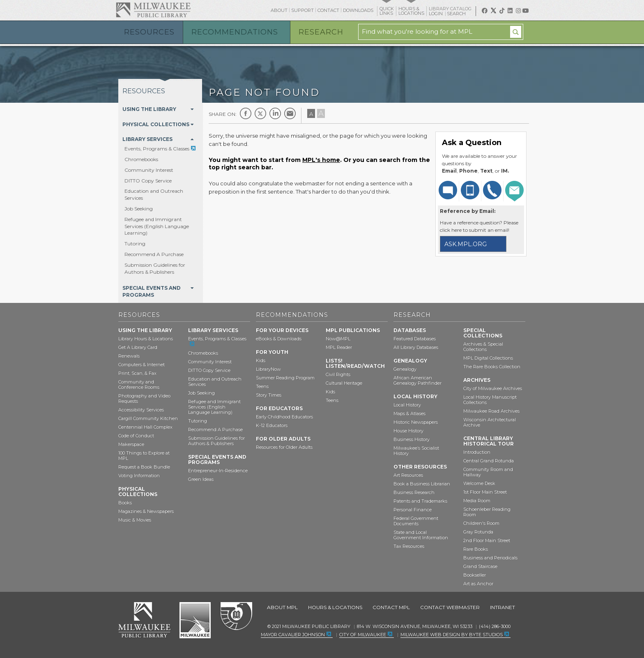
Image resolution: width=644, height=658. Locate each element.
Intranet (503, 607)
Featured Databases (415, 339)
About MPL (282, 607)
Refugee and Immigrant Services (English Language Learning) (157, 226)
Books (125, 503)
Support (302, 10)
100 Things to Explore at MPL (144, 456)
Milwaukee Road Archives (491, 411)
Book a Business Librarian (422, 484)
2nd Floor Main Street (487, 540)
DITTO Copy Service (148, 181)
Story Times (269, 395)
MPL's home (321, 160)
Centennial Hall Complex (145, 427)
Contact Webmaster (450, 607)
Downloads (358, 10)
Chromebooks (141, 159)
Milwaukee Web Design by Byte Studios (452, 635)
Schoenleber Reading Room (487, 512)
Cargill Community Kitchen (148, 418)
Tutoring (135, 244)
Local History (407, 405)
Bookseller (475, 575)
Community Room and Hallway (488, 472)
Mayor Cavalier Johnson (293, 635)
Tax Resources (409, 546)
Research (321, 32)
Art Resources (408, 475)
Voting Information (139, 476)
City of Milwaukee (195, 620)
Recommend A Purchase (154, 254)
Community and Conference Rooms (139, 384)
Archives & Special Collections (483, 347)
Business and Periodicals (490, 558)
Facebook (246, 113)
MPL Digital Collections (488, 358)
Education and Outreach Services (215, 382)
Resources (149, 32)
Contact (328, 10)
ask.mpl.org (466, 244)
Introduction (477, 452)
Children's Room (481, 523)
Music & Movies (135, 520)
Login (436, 14)
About (279, 10)
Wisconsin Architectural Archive (490, 422)
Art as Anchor (478, 584)
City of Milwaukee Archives (493, 388)
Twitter (260, 113)
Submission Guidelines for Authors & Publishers (155, 268)
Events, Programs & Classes (157, 149)
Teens (262, 386)
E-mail (290, 113)
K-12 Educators (272, 425)
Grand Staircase (480, 566)
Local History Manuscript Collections (490, 400)
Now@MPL (338, 339)
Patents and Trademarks (420, 501)
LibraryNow (268, 369)
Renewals (129, 356)
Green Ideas (201, 479)
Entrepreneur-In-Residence (218, 471)
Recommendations (235, 32)
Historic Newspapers (416, 422)
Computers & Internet (141, 365)
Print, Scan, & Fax (137, 373)
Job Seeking (139, 209)
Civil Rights (338, 374)
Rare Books (476, 549)
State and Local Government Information (421, 535)
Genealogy (405, 369)
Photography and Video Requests (144, 398)
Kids (261, 360)
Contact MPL (391, 607)
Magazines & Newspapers (146, 511)
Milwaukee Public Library (153, 10)
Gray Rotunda (478, 532)
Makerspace (131, 444)
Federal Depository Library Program (236, 616)
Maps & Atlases (409, 413)
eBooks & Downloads (279, 339)
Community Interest (149, 170)
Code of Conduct (136, 436)
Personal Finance (413, 510)
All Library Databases (416, 347)
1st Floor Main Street (485, 492)
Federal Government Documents (416, 521)
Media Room (477, 501)
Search (457, 14)
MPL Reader (339, 347)
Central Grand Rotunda (489, 461)
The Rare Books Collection (492, 367)
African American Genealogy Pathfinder (417, 380)
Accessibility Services (141, 410)
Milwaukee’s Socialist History (416, 451)
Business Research (414, 492)
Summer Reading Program (285, 378)
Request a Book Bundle (144, 467)
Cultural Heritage (344, 383)
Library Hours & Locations (146, 339)
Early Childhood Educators (284, 417)
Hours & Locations (335, 607)
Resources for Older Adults (284, 447)
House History (408, 431)
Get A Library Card (138, 347)
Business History (412, 439)
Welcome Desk (479, 483)
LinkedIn (275, 113)
